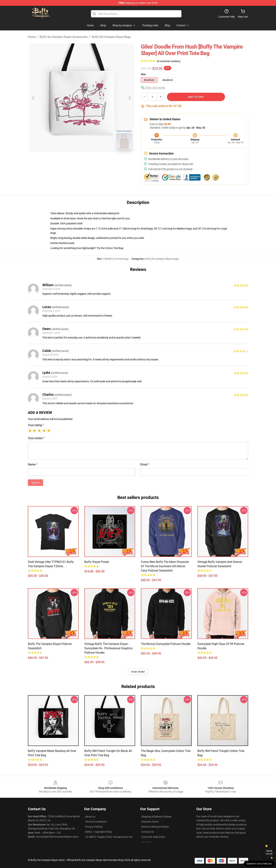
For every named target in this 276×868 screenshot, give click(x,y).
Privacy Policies (94, 827)
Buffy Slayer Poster (97, 562)
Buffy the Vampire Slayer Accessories (64, 37)
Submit (35, 483)
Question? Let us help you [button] (259, 864)
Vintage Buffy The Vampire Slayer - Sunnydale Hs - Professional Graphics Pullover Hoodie (108, 648)
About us (90, 817)
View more (138, 672)
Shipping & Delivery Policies (156, 817)
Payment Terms (150, 822)
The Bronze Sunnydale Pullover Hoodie (166, 644)
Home (32, 37)
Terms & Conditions (96, 822)
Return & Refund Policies (155, 827)
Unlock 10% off (269, 852)
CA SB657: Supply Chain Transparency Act (109, 837)
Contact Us (148, 832)
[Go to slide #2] (91, 160)
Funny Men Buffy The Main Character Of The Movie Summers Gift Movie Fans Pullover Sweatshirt (165, 566)
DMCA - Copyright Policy (99, 832)
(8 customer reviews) (169, 61)
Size (143, 74)
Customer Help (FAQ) (153, 837)
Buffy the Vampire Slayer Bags (111, 37)
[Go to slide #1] (72, 160)
